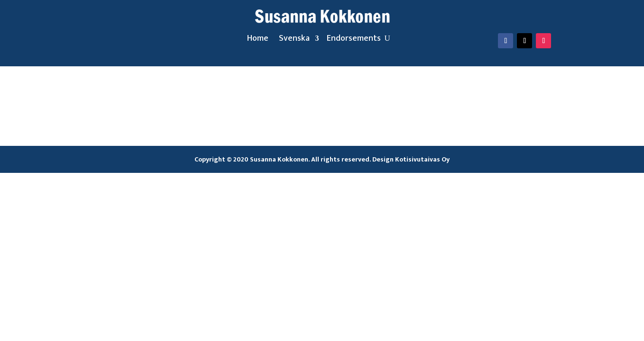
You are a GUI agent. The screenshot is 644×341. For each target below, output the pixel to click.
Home (258, 40)
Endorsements (354, 40)
